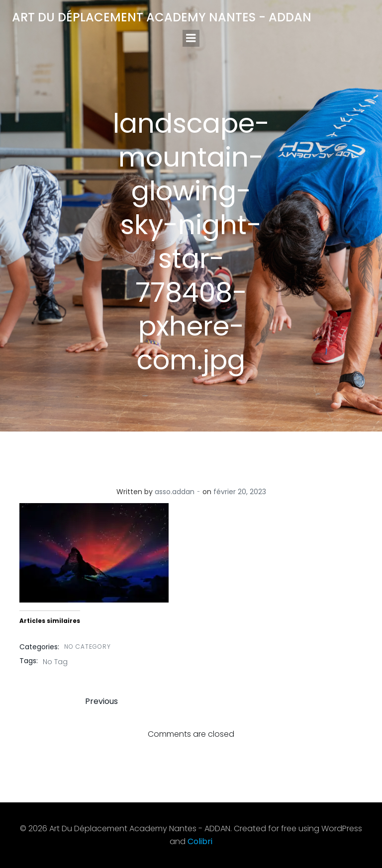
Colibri (200, 841)
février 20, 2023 (240, 492)
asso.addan (175, 492)
